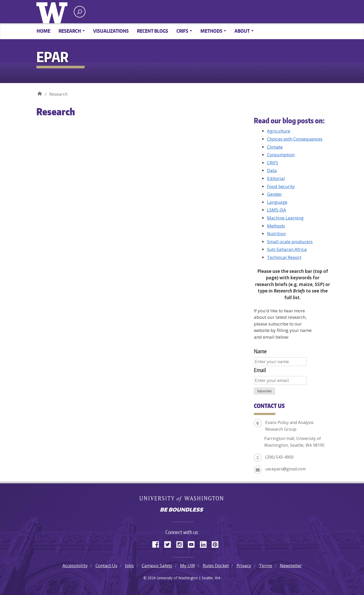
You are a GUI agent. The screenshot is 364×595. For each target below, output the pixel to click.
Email (260, 370)
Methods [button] (211, 31)
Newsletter (291, 565)
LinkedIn (205, 544)
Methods (276, 226)
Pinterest (217, 544)
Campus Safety (157, 565)
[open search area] (80, 12)
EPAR (40, 92)
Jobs (130, 565)
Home (43, 31)
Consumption (281, 155)
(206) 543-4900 (279, 457)
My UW (188, 565)
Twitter (169, 544)
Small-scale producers (290, 242)
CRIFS (273, 163)
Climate (275, 147)
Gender (274, 194)
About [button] (242, 31)
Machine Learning (285, 218)
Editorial (276, 178)
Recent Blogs (153, 31)
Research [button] (70, 31)
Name (260, 351)
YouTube (193, 544)
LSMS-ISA (277, 210)
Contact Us (106, 565)
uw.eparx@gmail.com (285, 469)
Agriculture (279, 131)
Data (272, 170)
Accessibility (75, 565)
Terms (266, 565)
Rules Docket (216, 565)
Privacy (244, 565)
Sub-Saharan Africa (287, 249)
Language (277, 202)
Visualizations (111, 31)
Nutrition (276, 234)
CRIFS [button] (182, 31)
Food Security (281, 186)
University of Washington (53, 12)
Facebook (158, 544)
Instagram (181, 544)
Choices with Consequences (295, 139)
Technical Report (284, 257)
